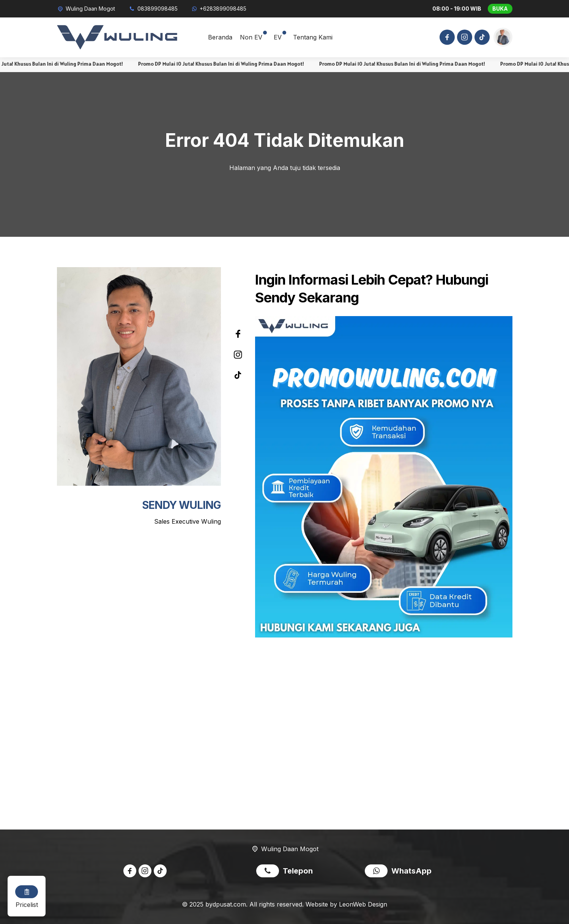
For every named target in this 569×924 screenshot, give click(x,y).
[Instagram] (463, 38)
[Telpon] (153, 9)
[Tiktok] (481, 38)
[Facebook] (446, 38)
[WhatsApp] (219, 9)
